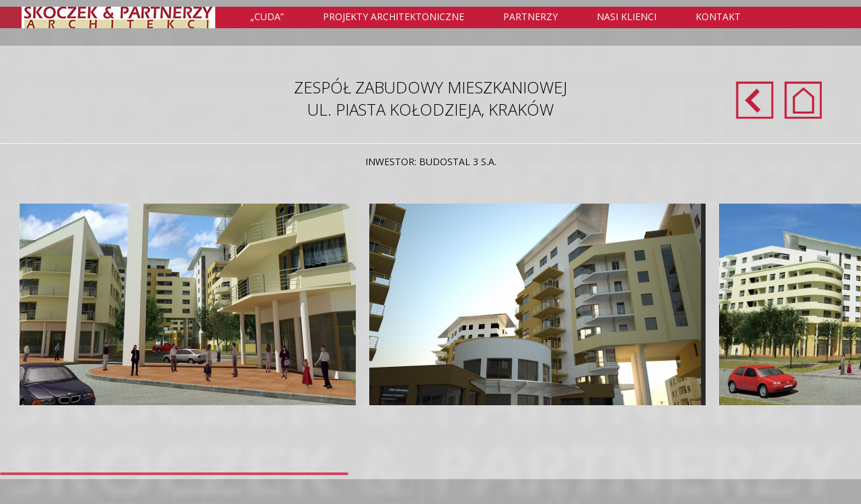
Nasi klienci (627, 16)
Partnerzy (530, 16)
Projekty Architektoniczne (401, 17)
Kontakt (718, 16)
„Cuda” (267, 16)
